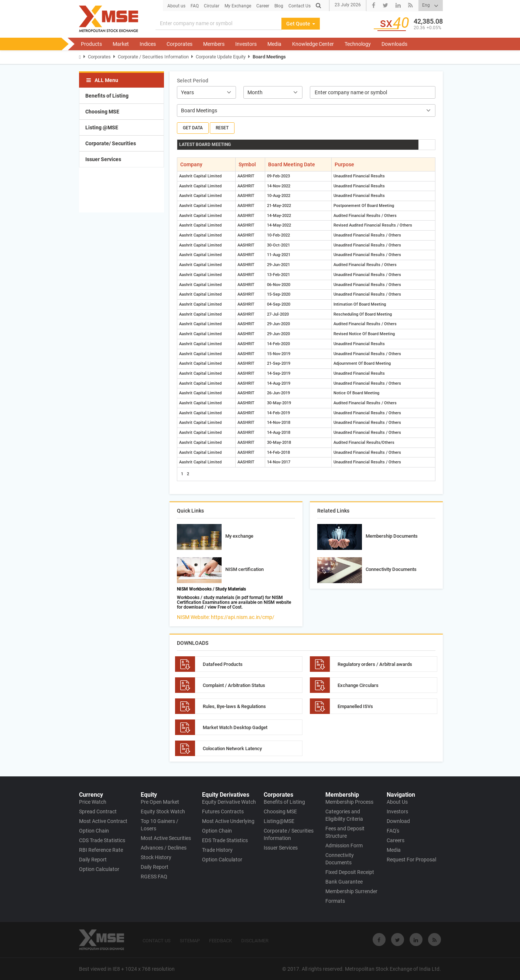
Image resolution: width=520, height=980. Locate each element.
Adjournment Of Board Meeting (362, 363)
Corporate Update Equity (221, 57)
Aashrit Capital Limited (200, 176)
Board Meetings (269, 57)
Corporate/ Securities (111, 143)
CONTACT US (157, 941)
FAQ (195, 6)
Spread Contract (98, 811)
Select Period (193, 81)
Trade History (217, 850)
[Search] (219, 24)
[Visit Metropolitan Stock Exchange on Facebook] (379, 940)
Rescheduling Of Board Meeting (363, 314)
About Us (397, 802)
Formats (335, 901)
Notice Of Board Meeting (356, 393)
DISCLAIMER (255, 941)
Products (91, 44)
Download (398, 821)
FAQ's (393, 831)
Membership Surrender (351, 891)
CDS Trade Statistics (102, 840)
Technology (358, 44)
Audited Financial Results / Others (365, 216)
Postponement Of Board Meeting (364, 206)
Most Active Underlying (228, 821)
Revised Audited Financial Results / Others (373, 225)
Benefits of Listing (107, 96)
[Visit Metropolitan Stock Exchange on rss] (435, 940)
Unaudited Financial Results (359, 176)
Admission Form (344, 845)
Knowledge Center (313, 44)
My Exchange (238, 6)
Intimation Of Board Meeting (360, 304)
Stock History (156, 857)
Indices (148, 44)
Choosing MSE (102, 112)
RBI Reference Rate (101, 850)
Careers (396, 840)
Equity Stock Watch (163, 811)
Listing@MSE (279, 821)
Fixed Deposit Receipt (350, 872)
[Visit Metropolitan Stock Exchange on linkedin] (416, 940)
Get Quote (301, 24)
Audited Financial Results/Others (364, 443)
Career (263, 6)
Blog (279, 6)
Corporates (179, 44)
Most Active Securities (166, 838)
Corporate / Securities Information (153, 57)
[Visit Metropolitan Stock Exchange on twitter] (398, 940)
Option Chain (94, 831)
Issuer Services (103, 159)
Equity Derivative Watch (229, 802)
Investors (246, 44)
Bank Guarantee (344, 882)
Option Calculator (99, 869)
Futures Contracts (223, 811)
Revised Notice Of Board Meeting (364, 334)
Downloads (394, 44)
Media (274, 44)
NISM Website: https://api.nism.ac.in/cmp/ (226, 617)
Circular (212, 6)
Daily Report (93, 860)
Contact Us (300, 6)
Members (214, 44)
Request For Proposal (411, 860)
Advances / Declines (164, 848)
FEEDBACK (220, 941)
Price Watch (93, 802)
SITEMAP (190, 941)
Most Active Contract (103, 821)
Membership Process (349, 802)
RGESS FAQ (154, 877)
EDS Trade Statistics (225, 840)
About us (176, 6)
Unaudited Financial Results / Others (367, 235)
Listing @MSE (102, 127)
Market (121, 44)
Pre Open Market (160, 802)
